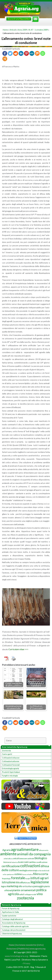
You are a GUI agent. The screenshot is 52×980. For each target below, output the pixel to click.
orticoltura (28, 886)
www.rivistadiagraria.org (16, 956)
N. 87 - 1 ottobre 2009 (38, 30)
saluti (22, 894)
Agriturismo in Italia (10, 912)
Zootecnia (6, 751)
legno (4, 886)
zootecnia (25, 898)
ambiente (8, 854)
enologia (23, 870)
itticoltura (21, 882)
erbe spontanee (8, 874)
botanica (15, 862)
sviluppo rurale (30, 894)
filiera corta (41, 874)
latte (29, 883)
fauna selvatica (27, 874)
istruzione (9, 882)
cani (26, 862)
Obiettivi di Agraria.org (12, 933)
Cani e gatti (7, 754)
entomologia (33, 870)
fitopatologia (6, 879)
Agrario (6, 850)
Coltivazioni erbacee (11, 758)
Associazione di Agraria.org (14, 923)
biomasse (7, 862)
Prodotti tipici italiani (11, 772)
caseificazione (42, 862)
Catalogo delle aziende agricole (15, 926)
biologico (41, 858)
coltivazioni (30, 866)
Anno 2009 (22, 30)
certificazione (11, 866)
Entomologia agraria (10, 768)
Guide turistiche (9, 916)
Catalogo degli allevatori (12, 919)
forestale (18, 878)
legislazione (40, 882)
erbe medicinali (44, 871)
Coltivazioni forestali (11, 765)
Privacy (27, 963)
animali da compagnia (34, 854)
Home (5, 30)
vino (40, 894)
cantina (32, 862)
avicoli (16, 858)
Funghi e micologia (10, 776)
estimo (18, 874)
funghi (28, 879)
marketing (12, 886)
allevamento (44, 850)
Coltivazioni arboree (11, 761)
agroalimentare (25, 849)
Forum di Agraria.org (11, 908)
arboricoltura (8, 859)
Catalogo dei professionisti (14, 930)
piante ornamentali (24, 890)
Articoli (13, 30)
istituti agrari (40, 878)
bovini (21, 862)
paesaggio (39, 886)
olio (20, 886)
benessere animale (27, 858)
